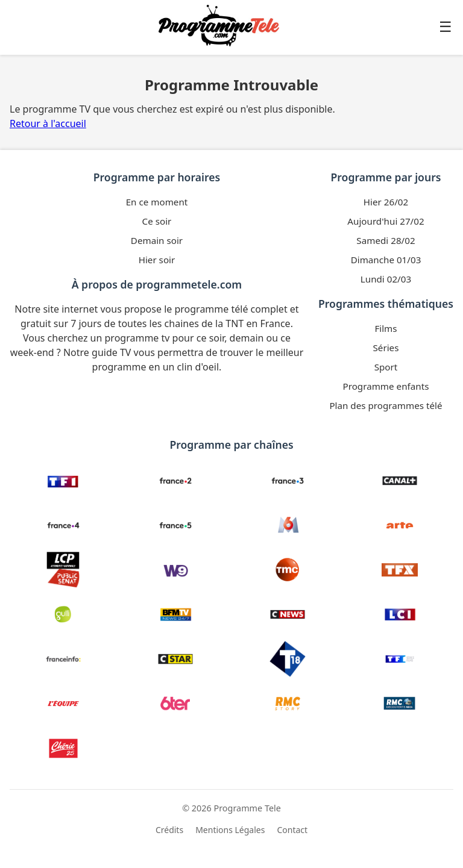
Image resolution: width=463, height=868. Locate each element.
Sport (386, 367)
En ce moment (157, 202)
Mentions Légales (230, 830)
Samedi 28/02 (386, 240)
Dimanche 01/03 (386, 260)
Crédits (169, 830)
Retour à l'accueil (48, 123)
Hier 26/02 (386, 202)
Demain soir (157, 240)
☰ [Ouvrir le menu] (446, 27)
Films (386, 328)
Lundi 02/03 (386, 279)
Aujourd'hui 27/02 (386, 221)
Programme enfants (386, 386)
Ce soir (157, 221)
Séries (386, 348)
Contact (292, 830)
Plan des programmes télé (386, 405)
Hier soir (157, 260)
